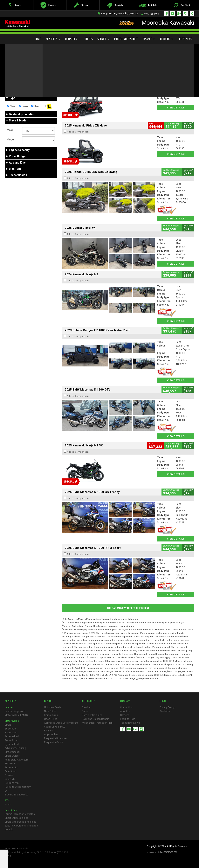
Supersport (11, 729)
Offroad (9, 775)
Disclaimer (165, 711)
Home (38, 39)
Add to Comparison (78, 85)
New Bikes (53, 39)
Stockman (10, 764)
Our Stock (72, 39)
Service (103, 39)
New (11, 106)
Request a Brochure (55, 738)
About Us (166, 39)
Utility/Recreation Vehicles (20, 814)
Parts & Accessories (126, 39)
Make (10, 130)
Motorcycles (12, 721)
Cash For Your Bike (55, 727)
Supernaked (12, 736)
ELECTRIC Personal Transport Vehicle (21, 828)
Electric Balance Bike (17, 795)
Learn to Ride (128, 719)
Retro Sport (11, 740)
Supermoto (11, 767)
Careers (125, 715)
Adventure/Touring (15, 748)
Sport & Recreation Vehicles (21, 822)
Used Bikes (51, 719)
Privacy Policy (167, 707)
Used (36, 106)
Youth (8, 804)
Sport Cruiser (12, 756)
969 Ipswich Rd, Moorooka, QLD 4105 (118, 13)
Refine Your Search (20, 67)
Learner (9, 707)
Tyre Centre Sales (92, 715)
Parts (85, 711)
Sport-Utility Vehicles (17, 818)
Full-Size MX (12, 783)
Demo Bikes (51, 715)
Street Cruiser (12, 752)
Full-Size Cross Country (18, 787)
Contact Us (126, 707)
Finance (149, 39)
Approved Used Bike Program (61, 723)
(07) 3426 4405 (151, 14)
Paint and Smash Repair (95, 719)
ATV (7, 800)
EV (6, 791)
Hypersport (11, 732)
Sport (8, 725)
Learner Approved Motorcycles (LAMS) (16, 713)
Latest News (185, 39)
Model (11, 139)
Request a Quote (54, 742)
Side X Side (11, 810)
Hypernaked (12, 744)
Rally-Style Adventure (17, 760)
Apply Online (51, 734)
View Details (176, 108)
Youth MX (10, 779)
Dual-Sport (11, 771)
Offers (89, 39)
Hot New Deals (53, 707)
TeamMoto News (130, 723)
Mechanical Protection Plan (97, 723)
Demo (24, 106)
